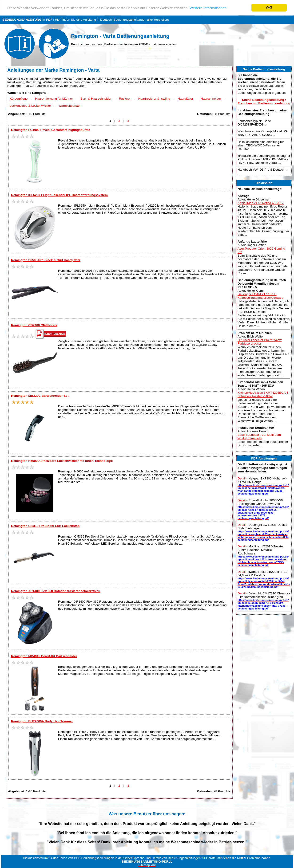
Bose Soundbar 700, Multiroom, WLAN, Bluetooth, (260, 436)
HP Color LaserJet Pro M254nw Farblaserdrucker (260, 342)
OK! (269, 8)
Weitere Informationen (208, 8)
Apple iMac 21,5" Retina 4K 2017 (261, 203)
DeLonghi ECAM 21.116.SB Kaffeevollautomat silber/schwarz (260, 296)
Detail (242, 478)
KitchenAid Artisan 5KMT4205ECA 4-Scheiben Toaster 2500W (263, 394)
